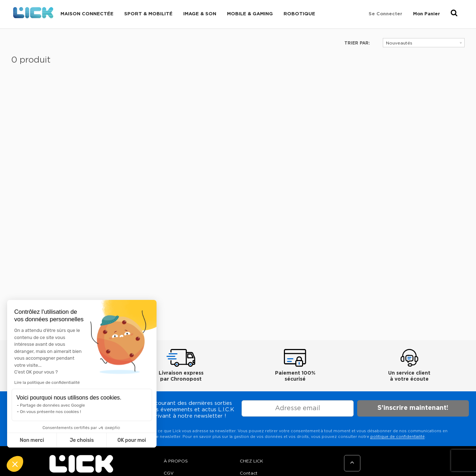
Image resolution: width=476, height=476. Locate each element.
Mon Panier (427, 14)
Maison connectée (87, 14)
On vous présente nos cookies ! (51, 412)
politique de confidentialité (398, 437)
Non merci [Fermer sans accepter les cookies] (32, 440)
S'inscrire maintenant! (413, 408)
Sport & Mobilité (148, 14)
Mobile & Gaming (250, 14)
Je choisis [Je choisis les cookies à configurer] (82, 440)
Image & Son (200, 14)
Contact (249, 473)
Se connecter (385, 14)
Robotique (299, 14)
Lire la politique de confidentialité (47, 382)
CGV (169, 473)
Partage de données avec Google (52, 405)
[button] (15, 464)
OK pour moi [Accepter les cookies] (132, 440)
